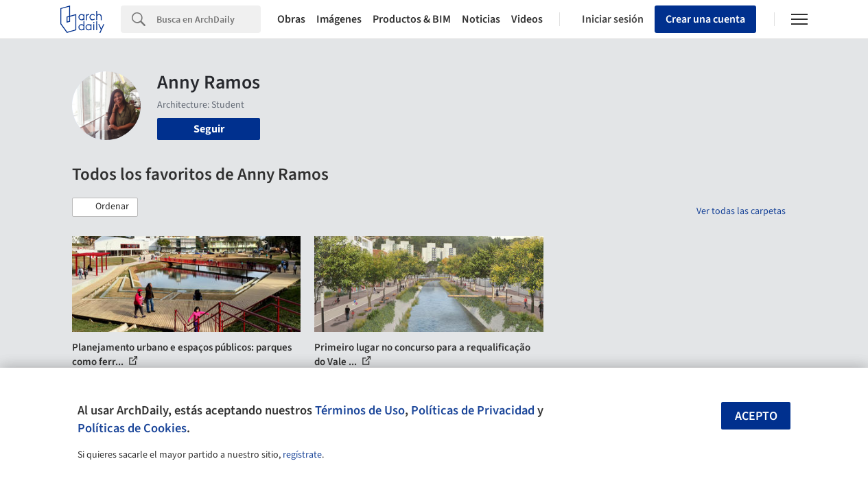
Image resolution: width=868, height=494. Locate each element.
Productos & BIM (412, 19)
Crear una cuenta (705, 19)
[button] (105, 207)
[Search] (209, 19)
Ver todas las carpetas (741, 211)
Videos (527, 19)
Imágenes (339, 19)
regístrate (302, 455)
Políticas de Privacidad (473, 410)
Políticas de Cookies (132, 428)
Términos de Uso (360, 410)
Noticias (481, 19)
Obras (291, 19)
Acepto (756, 416)
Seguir (209, 129)
